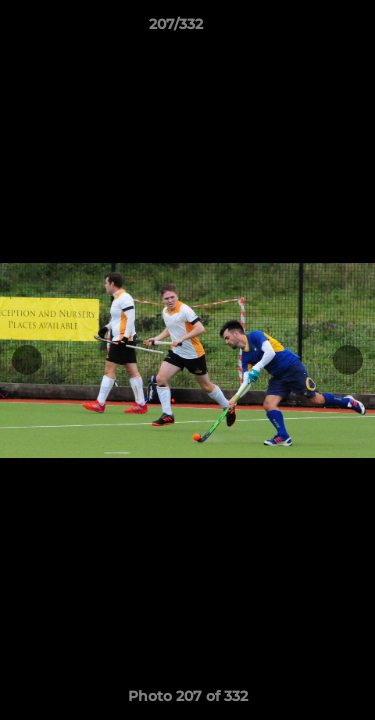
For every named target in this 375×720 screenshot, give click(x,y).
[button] (303, 29)
